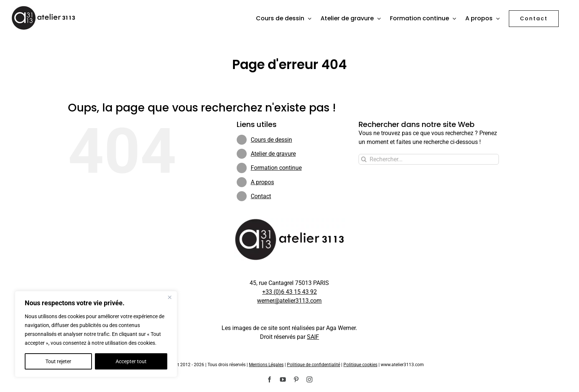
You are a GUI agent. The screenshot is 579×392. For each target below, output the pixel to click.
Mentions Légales (266, 365)
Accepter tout (131, 361)
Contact (261, 196)
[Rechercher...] (429, 159)
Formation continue (276, 168)
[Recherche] (364, 159)
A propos (262, 182)
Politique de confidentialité (314, 365)
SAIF (313, 337)
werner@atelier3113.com (289, 301)
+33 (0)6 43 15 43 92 (289, 292)
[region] (96, 334)
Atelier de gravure (273, 154)
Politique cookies (360, 365)
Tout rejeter (58, 361)
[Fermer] (169, 297)
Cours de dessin (271, 140)
